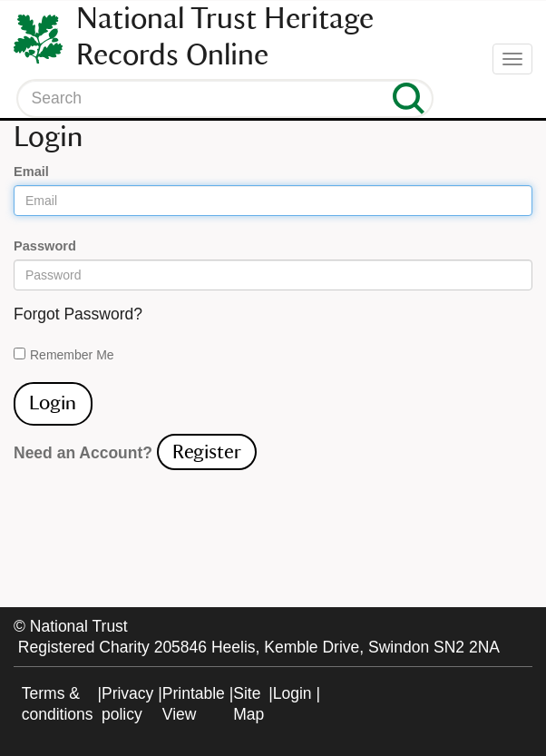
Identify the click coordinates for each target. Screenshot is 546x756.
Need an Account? (83, 453)
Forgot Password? (78, 314)
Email (31, 172)
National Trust (79, 626)
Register (207, 452)
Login (292, 693)
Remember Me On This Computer (72, 356)
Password (45, 246)
